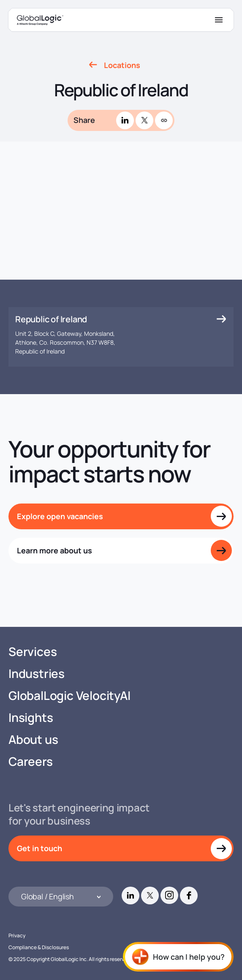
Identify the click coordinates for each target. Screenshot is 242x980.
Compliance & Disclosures (39, 947)
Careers (31, 761)
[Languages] (61, 897)
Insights (31, 717)
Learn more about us (54, 550)
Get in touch (39, 848)
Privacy (17, 935)
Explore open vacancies (60, 516)
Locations (122, 65)
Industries (37, 674)
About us (33, 739)
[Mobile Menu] (219, 20)
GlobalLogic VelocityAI (69, 696)
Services (33, 652)
